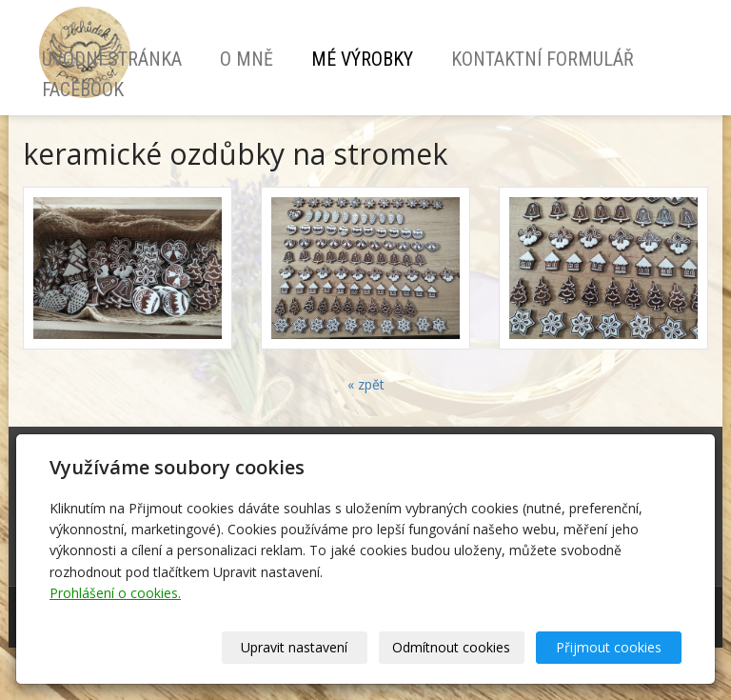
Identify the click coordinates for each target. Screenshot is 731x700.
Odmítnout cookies (451, 647)
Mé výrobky (362, 59)
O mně (247, 59)
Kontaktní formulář (543, 59)
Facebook (83, 90)
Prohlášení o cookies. (115, 593)
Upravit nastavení (294, 647)
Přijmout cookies (609, 647)
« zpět (366, 384)
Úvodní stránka (112, 59)
